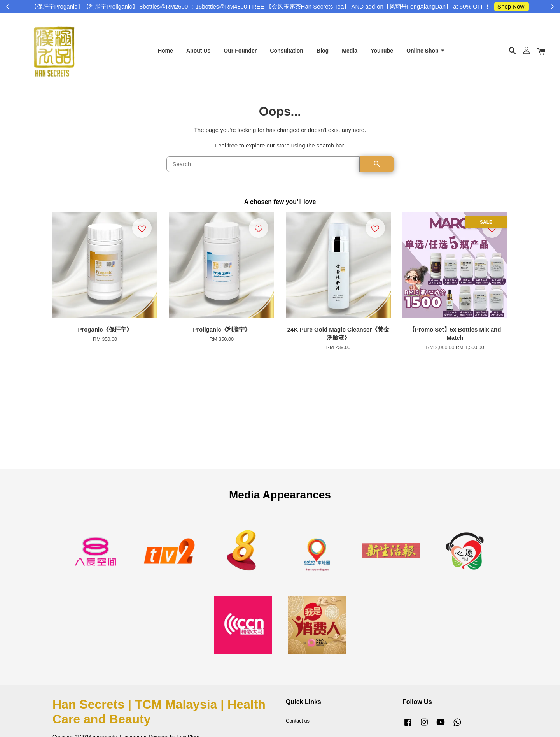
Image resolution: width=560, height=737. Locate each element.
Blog (323, 52)
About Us (198, 52)
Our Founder (240, 52)
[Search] (263, 167)
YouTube (382, 52)
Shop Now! (512, 6)
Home (165, 52)
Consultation (287, 52)
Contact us (298, 723)
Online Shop (426, 52)
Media (350, 52)
